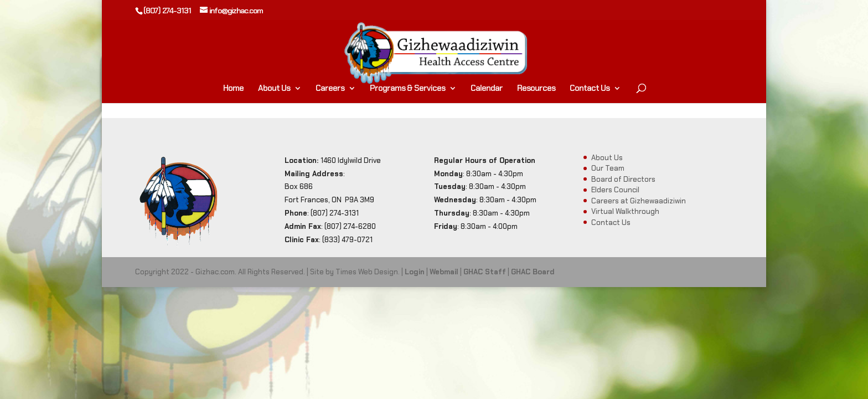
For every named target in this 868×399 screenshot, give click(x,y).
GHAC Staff (485, 272)
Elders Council (615, 190)
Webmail (444, 272)
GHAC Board (533, 272)
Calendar (487, 89)
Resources (536, 89)
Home (233, 89)
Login (415, 272)
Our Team (608, 168)
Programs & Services (407, 89)
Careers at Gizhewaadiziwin (639, 201)
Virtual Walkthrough (625, 211)
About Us (274, 89)
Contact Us (590, 89)
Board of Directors (623, 179)
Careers (330, 89)
